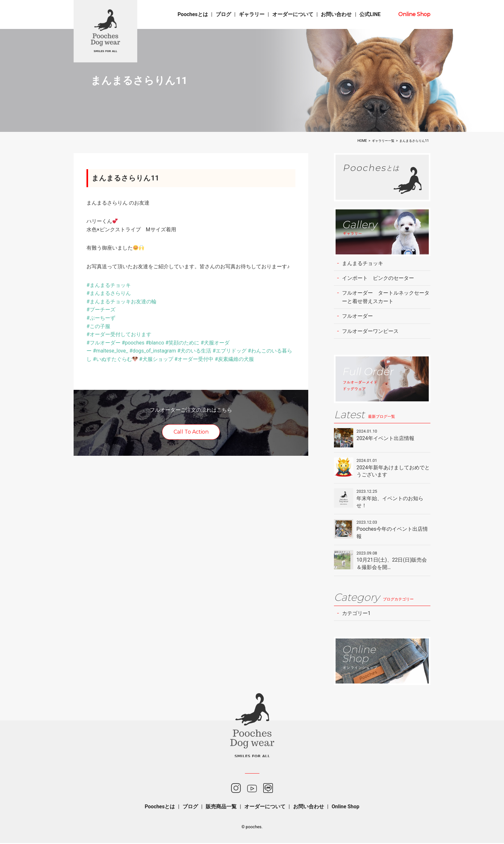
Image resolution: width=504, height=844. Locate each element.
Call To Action (191, 432)
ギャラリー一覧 (383, 141)
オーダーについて (293, 14)
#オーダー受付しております (119, 334)
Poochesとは (193, 14)
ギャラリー (252, 14)
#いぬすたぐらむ (115, 359)
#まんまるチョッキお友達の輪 (122, 302)
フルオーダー (357, 316)
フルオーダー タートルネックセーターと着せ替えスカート (386, 297)
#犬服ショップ (156, 359)
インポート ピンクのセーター (378, 278)
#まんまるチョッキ (109, 285)
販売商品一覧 (221, 807)
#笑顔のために (183, 343)
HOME (362, 141)
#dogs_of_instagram (153, 351)
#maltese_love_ (111, 351)
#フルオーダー (104, 343)
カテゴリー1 (356, 614)
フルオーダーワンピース (370, 331)
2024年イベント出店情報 (385, 439)
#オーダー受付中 (194, 359)
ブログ (223, 14)
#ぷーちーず (101, 318)
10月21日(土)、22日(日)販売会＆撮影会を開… (392, 564)
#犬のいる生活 (195, 351)
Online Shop (414, 14)
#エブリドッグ (230, 351)
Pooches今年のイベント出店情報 (392, 533)
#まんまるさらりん (109, 293)
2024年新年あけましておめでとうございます (393, 471)
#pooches (133, 343)
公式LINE (370, 14)
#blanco (155, 343)
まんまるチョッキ (363, 263)
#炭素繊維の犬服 (235, 359)
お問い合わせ (336, 14)
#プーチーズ (101, 310)
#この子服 (98, 326)
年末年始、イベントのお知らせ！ (390, 502)
